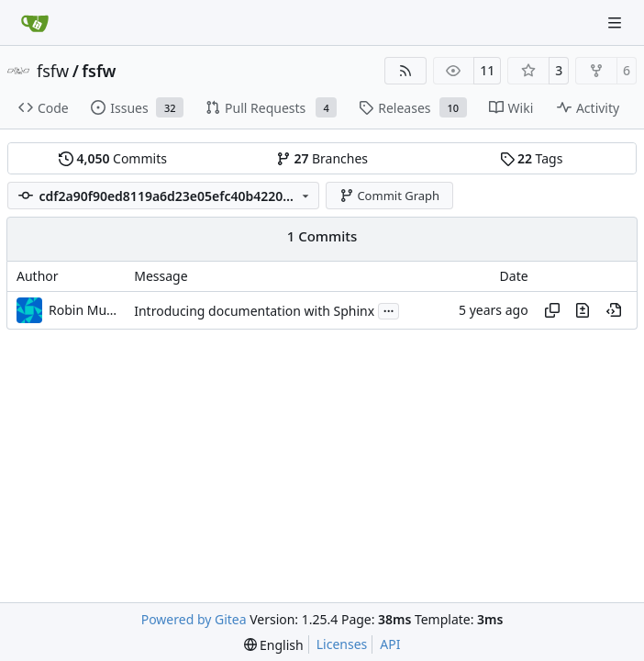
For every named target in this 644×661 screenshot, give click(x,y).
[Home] (35, 23)
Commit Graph (389, 196)
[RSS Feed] (405, 71)
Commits (113, 158)
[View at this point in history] (614, 310)
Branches (322, 158)
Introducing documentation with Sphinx (254, 311)
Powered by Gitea (194, 619)
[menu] (274, 645)
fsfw (53, 71)
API (390, 644)
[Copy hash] (552, 310)
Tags (532, 158)
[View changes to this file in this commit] (583, 310)
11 (487, 70)
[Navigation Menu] (616, 22)
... (389, 309)
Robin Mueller (85, 310)
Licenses (342, 644)
